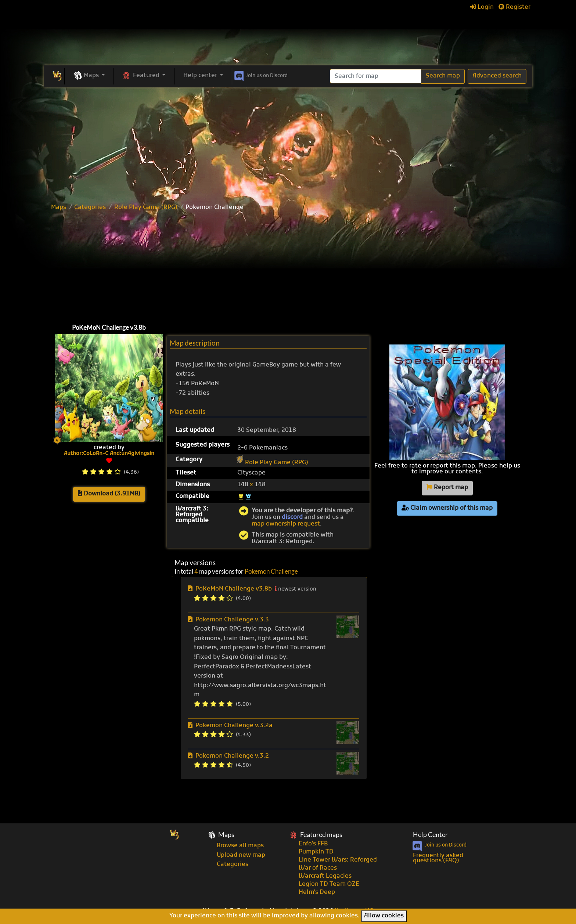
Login (482, 7)
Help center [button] (201, 76)
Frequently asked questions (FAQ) (438, 858)
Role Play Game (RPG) (146, 207)
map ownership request (286, 524)
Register (514, 7)
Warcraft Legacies (325, 876)
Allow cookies (384, 916)
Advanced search (497, 76)
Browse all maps (240, 846)
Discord (260, 75)
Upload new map (241, 855)
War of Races (318, 868)
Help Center (430, 835)
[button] (89, 76)
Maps (59, 207)
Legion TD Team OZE (329, 884)
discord (292, 517)
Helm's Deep (317, 892)
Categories (90, 207)
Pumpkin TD (316, 852)
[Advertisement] (288, 142)
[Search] (376, 76)
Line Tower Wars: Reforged (338, 860)
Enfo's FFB (313, 844)
